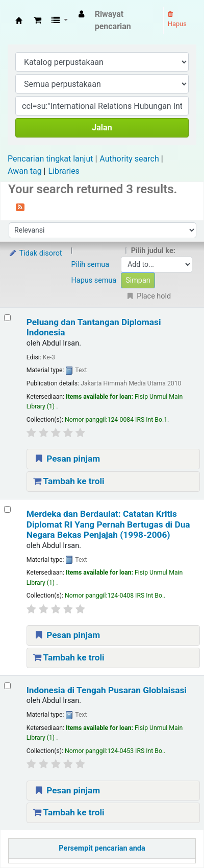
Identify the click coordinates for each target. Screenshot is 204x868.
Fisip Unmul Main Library (19, 20)
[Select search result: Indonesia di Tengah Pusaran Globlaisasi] (7, 686)
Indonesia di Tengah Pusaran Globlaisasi (107, 690)
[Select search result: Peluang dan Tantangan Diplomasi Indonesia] (7, 318)
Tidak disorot (35, 253)
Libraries (64, 171)
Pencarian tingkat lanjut (50, 159)
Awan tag (25, 171)
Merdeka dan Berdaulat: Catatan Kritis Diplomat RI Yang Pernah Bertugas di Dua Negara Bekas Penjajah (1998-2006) (108, 524)
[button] (37, 20)
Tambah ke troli (69, 481)
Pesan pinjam (67, 459)
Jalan (102, 128)
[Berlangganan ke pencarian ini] (20, 207)
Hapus (177, 19)
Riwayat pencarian (113, 20)
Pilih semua (91, 265)
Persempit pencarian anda (102, 848)
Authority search (129, 159)
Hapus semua (94, 280)
